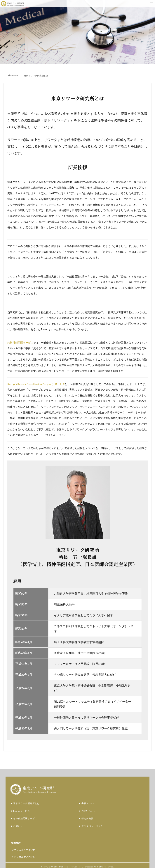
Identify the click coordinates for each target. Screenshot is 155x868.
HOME (15, 75)
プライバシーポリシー (93, 815)
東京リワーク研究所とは (36, 76)
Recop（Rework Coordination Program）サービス (36, 384)
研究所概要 (87, 808)
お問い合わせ (89, 800)
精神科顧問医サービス (20, 342)
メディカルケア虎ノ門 (24, 839)
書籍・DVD (88, 793)
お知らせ (18, 815)
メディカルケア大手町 (24, 846)
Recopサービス (22, 800)
